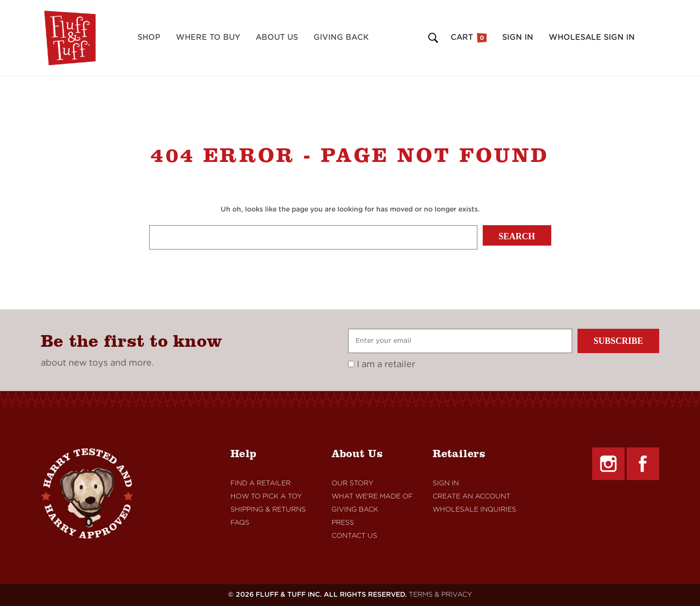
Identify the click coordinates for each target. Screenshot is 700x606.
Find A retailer (261, 483)
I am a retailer (382, 365)
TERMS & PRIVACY (440, 595)
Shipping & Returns (268, 510)
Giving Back (341, 37)
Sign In (446, 483)
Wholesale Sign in (592, 37)
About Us (277, 37)
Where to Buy (208, 37)
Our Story (352, 483)
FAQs (240, 523)
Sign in (518, 37)
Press (343, 523)
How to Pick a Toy (266, 497)
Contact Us (354, 536)
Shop (149, 37)
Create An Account (472, 497)
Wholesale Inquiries (474, 510)
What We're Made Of (372, 497)
